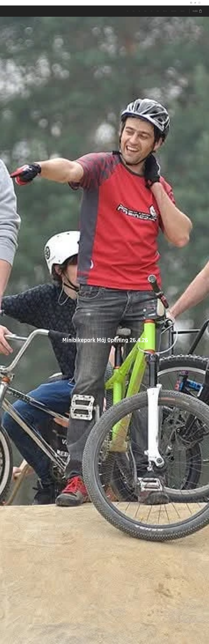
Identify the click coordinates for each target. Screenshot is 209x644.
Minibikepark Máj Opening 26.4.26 (105, 340)
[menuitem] (147, 11)
